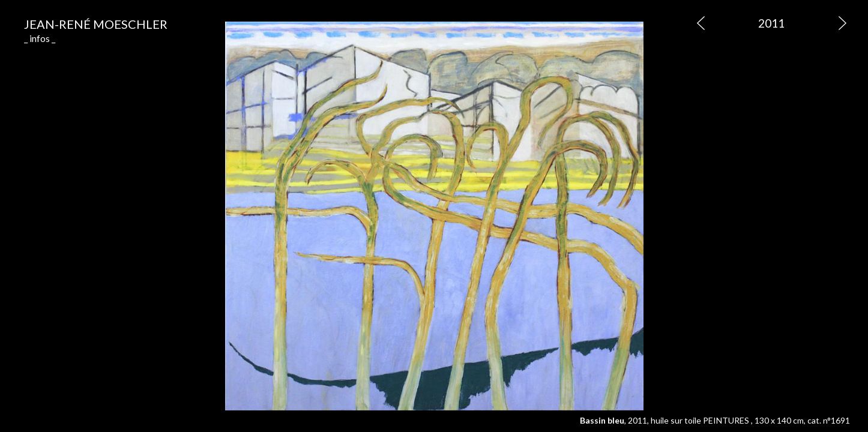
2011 (771, 23)
